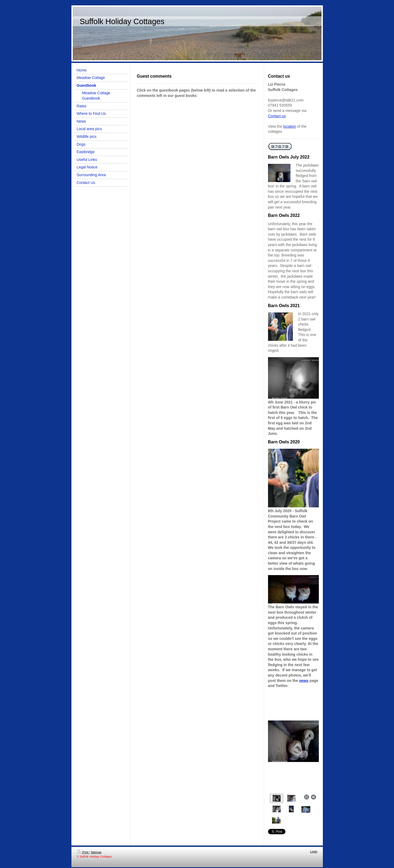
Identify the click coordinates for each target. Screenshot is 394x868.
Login (314, 851)
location (290, 126)
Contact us (277, 116)
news (304, 681)
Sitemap (96, 852)
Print (83, 852)
